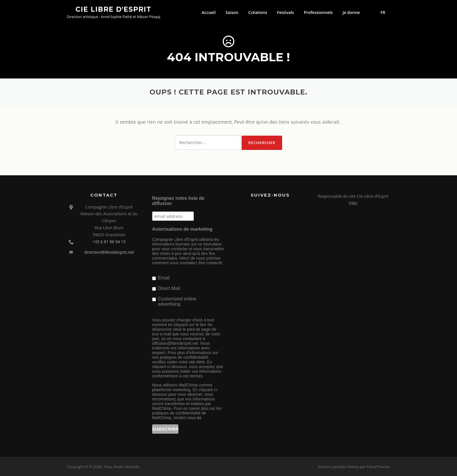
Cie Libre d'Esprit (113, 9)
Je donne (351, 12)
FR (383, 12)
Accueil (209, 12)
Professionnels (318, 12)
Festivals (285, 12)
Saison (232, 12)
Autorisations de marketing (182, 229)
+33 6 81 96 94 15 (109, 242)
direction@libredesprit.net (109, 252)
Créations (258, 12)
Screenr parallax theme (338, 467)
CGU (353, 203)
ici (199, 418)
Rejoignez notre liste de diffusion (178, 201)
